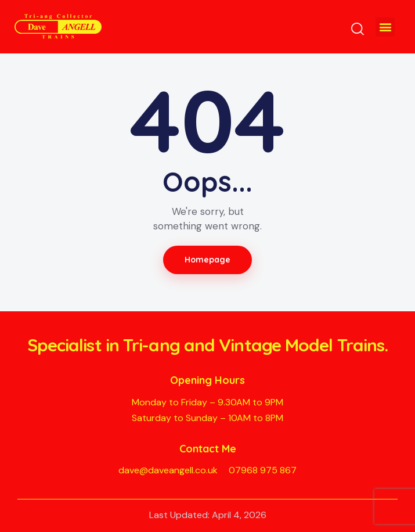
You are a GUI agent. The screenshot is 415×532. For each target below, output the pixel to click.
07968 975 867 (263, 470)
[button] (385, 27)
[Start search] (358, 29)
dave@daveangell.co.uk (168, 470)
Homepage (208, 260)
